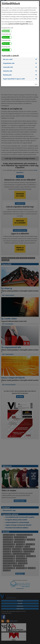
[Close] (37, 3)
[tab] (20, 59)
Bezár (36, 84)
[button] (8, 59)
